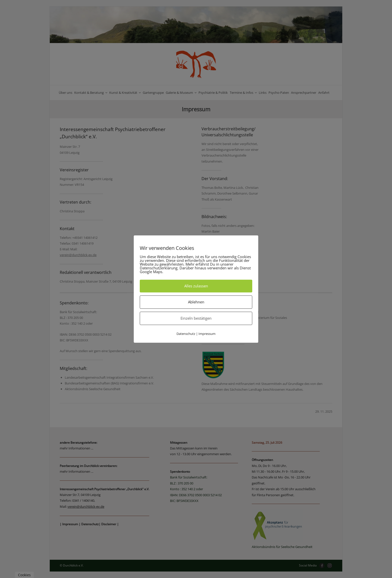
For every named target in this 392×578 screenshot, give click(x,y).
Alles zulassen (196, 286)
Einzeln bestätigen (196, 318)
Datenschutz (186, 334)
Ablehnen (196, 302)
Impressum (207, 334)
